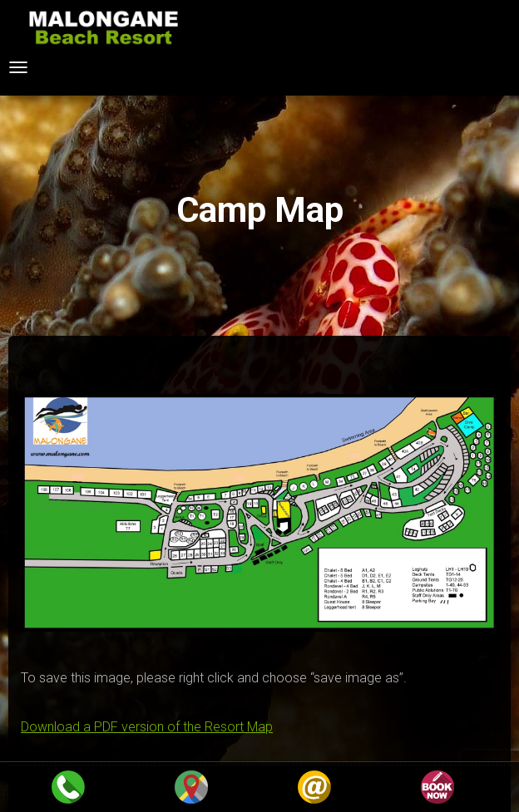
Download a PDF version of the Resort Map (147, 727)
